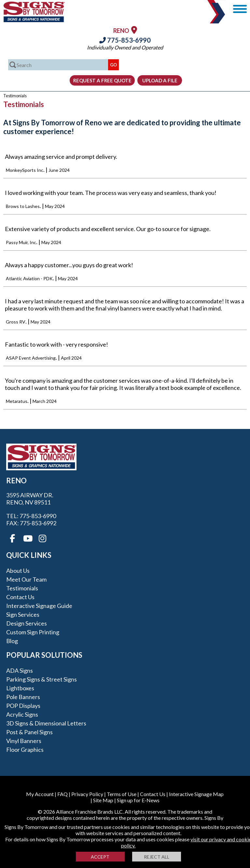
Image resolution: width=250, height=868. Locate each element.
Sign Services (23, 614)
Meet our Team (26, 579)
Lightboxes (20, 688)
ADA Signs (20, 670)
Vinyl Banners (24, 741)
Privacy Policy (87, 794)
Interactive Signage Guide (39, 606)
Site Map (103, 800)
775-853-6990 (125, 40)
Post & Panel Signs (29, 732)
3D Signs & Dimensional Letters (46, 723)
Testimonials (22, 588)
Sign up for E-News (138, 800)
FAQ (62, 794)
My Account (40, 794)
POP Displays (23, 706)
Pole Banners (23, 697)
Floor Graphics (25, 750)
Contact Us (20, 597)
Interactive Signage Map (196, 794)
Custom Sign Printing (33, 632)
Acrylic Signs (22, 714)
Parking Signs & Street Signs (42, 679)
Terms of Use (122, 794)
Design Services (27, 623)
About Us (18, 571)
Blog (12, 641)
